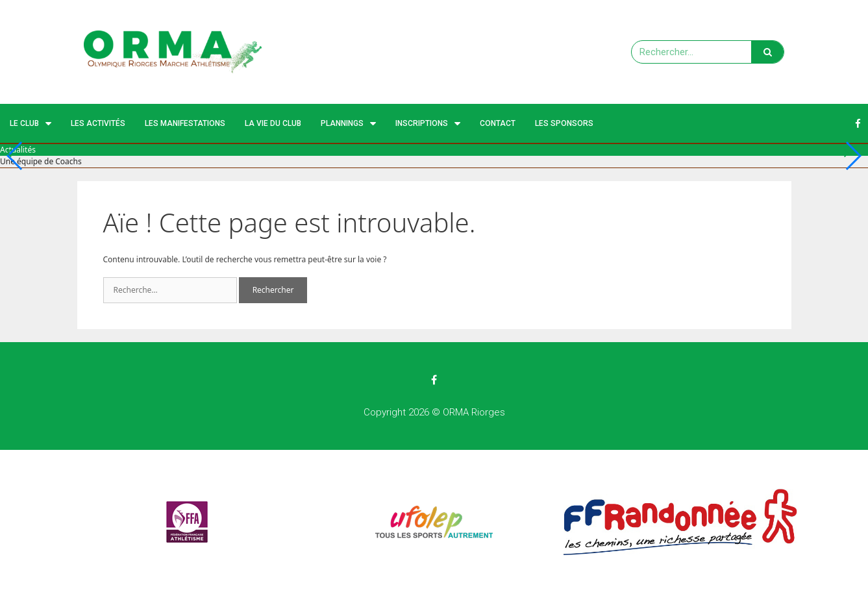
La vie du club (273, 123)
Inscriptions (428, 124)
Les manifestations (185, 123)
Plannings (348, 124)
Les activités (98, 123)
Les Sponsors (564, 123)
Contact (498, 123)
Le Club (31, 124)
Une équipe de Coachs (41, 161)
